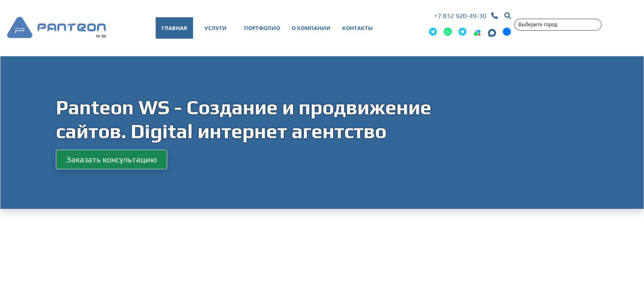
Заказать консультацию (112, 159)
